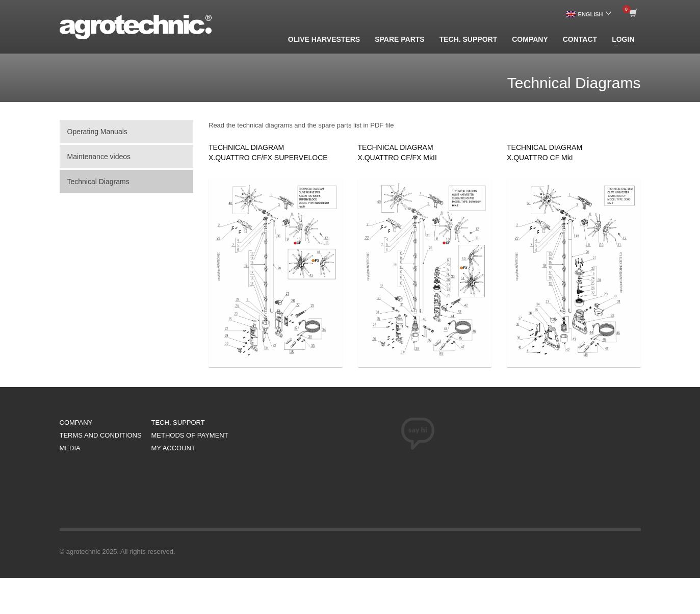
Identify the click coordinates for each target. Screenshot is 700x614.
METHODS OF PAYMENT (190, 435)
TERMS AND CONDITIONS (101, 435)
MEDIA (70, 448)
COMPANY (76, 423)
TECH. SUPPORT (178, 423)
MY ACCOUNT (173, 448)
